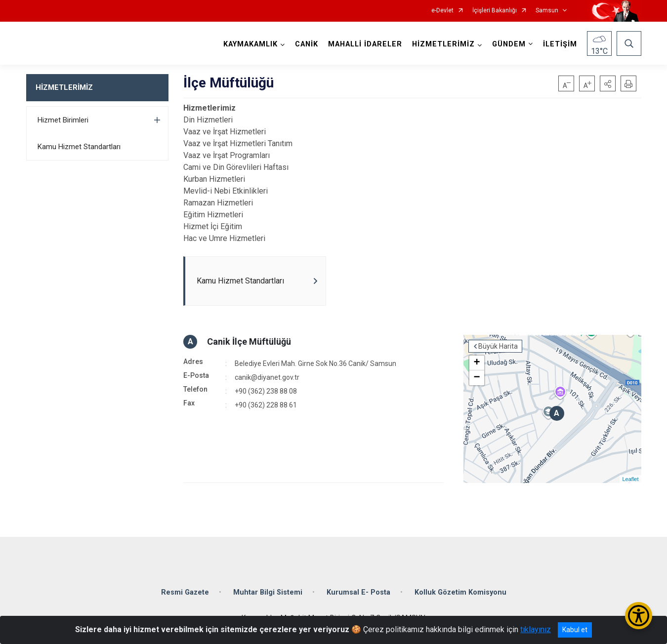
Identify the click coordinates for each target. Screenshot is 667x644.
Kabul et (575, 630)
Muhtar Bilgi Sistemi (268, 592)
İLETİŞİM (560, 44)
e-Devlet (442, 11)
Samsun (547, 11)
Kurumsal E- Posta (358, 592)
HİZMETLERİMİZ (64, 87)
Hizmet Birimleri (63, 120)
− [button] (477, 378)
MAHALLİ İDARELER (365, 44)
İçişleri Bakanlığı (495, 11)
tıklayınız (536, 629)
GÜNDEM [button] (509, 44)
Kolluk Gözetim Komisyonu (460, 592)
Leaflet (630, 479)
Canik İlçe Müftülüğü (249, 342)
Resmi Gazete (185, 592)
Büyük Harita (498, 346)
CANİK (307, 44)
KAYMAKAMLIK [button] (250, 44)
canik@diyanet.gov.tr (267, 377)
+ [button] (477, 363)
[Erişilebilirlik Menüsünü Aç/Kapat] (639, 616)
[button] (608, 83)
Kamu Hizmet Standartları (79, 147)
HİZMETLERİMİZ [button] (443, 44)
